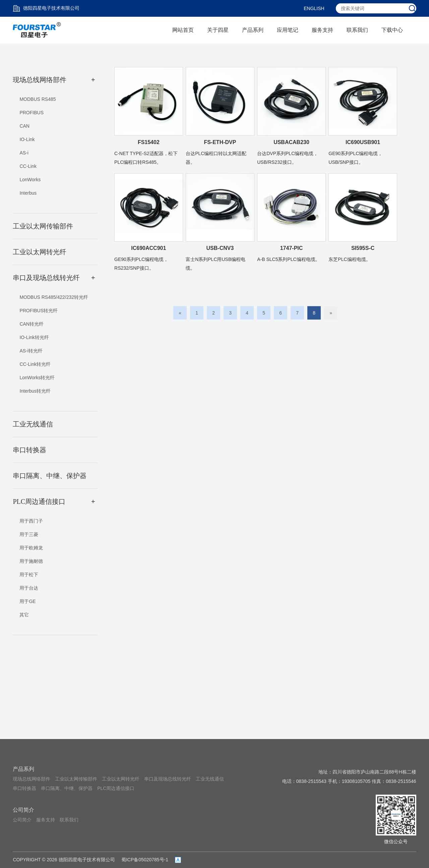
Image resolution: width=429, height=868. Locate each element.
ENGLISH (314, 8)
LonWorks (30, 180)
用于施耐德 (31, 561)
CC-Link (28, 166)
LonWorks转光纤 (37, 378)
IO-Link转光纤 (34, 337)
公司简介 (23, 810)
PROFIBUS (32, 113)
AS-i (24, 153)
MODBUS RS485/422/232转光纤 (54, 297)
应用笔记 (288, 30)
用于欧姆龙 (31, 548)
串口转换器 (24, 788)
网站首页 (183, 30)
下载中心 (392, 30)
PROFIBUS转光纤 (39, 311)
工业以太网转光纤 (121, 779)
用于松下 (29, 575)
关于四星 (218, 30)
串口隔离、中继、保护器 (67, 788)
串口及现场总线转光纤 (168, 779)
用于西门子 (31, 521)
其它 (24, 615)
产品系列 (253, 30)
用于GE (27, 601)
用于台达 (29, 588)
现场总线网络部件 (32, 779)
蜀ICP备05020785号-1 (145, 860)
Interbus (28, 193)
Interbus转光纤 (35, 391)
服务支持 (322, 30)
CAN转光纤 (32, 324)
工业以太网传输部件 (76, 779)
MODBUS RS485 (38, 99)
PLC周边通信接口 (116, 788)
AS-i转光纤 (31, 351)
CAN (24, 126)
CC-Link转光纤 (35, 364)
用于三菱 (29, 534)
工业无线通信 (210, 779)
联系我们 (357, 30)
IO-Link (27, 139)
